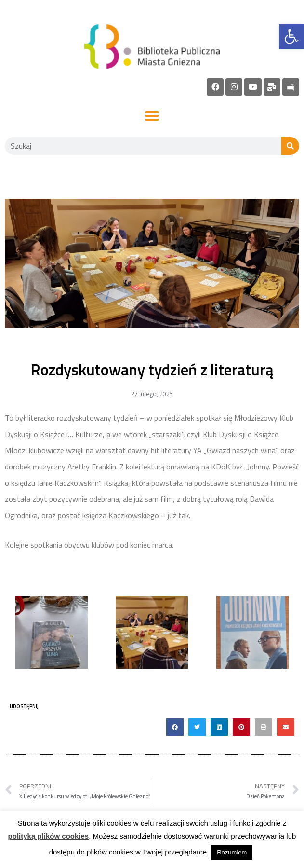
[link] (291, 37)
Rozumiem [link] (232, 852)
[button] (152, 117)
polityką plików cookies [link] (49, 836)
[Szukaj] (290, 146)
